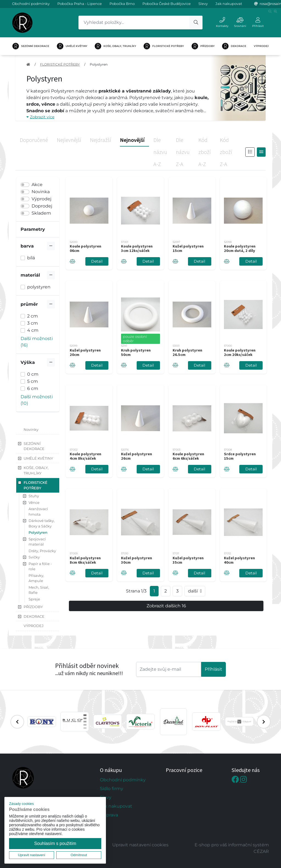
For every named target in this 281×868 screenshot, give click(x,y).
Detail (97, 261)
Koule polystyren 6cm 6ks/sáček (188, 456)
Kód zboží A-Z (205, 152)
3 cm (33, 323)
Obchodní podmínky (31, 4)
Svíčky (34, 557)
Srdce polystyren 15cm (240, 456)
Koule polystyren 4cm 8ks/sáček (85, 456)
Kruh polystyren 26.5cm (187, 352)
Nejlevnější (69, 140)
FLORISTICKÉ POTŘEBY (164, 46)
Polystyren (99, 64)
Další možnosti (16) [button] (37, 342)
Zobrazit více (40, 117)
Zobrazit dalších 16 (166, 606)
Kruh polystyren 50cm (136, 352)
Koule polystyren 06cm (85, 248)
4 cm (33, 330)
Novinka (41, 192)
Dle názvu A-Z (160, 152)
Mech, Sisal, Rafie (39, 590)
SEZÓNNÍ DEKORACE (31, 46)
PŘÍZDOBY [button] (33, 607)
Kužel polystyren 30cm (137, 560)
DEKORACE (234, 46)
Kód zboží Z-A (226, 152)
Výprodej (41, 199)
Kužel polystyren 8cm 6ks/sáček (85, 560)
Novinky (31, 429)
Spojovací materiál (37, 542)
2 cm (33, 316)
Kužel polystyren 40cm (239, 560)
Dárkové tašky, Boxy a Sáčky (42, 523)
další (195, 591)
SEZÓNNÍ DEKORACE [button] (34, 446)
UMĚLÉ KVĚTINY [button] (38, 458)
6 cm (33, 388)
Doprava (109, 815)
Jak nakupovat (229, 4)
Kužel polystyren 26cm (137, 456)
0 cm (33, 374)
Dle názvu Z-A (183, 152)
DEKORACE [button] (34, 616)
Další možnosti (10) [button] (37, 400)
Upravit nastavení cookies (140, 845)
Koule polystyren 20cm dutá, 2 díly (240, 248)
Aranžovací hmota (38, 512)
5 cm (33, 381)
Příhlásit (213, 669)
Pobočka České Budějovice (167, 4)
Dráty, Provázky (42, 551)
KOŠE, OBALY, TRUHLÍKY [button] (36, 470)
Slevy (203, 4)
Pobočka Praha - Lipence (80, 4)
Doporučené (34, 140)
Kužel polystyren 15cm (188, 248)
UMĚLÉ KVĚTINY (72, 46)
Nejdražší (101, 140)
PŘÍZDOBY (203, 46)
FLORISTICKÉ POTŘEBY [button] (36, 485)
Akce (37, 185)
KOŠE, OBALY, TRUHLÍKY (115, 46)
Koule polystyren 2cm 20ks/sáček (240, 352)
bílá (31, 258)
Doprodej (42, 206)
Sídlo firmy (112, 789)
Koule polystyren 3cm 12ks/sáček (137, 248)
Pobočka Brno (122, 4)
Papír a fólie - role (40, 566)
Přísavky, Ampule (36, 578)
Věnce (34, 502)
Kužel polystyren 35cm (188, 560)
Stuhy (34, 496)
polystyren (39, 287)
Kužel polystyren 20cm (85, 352)
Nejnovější (132, 140)
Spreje (34, 599)
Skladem (41, 213)
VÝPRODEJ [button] (34, 626)
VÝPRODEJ (261, 46)
